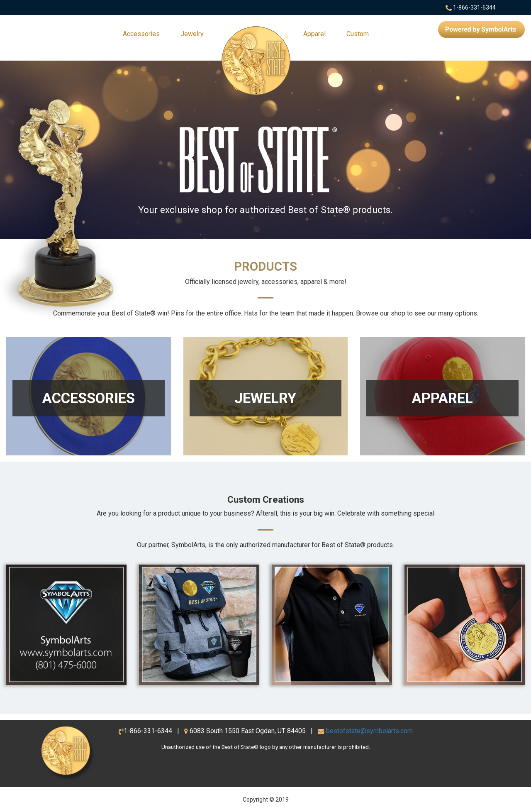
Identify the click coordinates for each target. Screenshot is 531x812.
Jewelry (192, 34)
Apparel (314, 34)
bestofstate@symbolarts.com (369, 731)
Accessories (141, 34)
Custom (358, 34)
